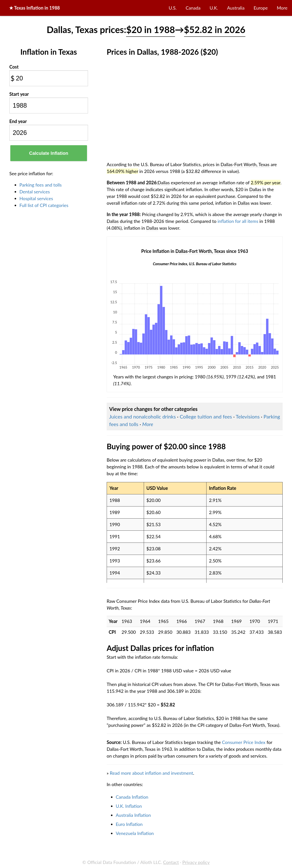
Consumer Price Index (244, 742)
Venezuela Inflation (135, 833)
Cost (14, 67)
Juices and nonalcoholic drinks (142, 416)
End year (18, 121)
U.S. (173, 8)
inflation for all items (238, 221)
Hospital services (36, 198)
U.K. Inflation (129, 806)
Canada (193, 8)
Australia (236, 8)
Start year (19, 94)
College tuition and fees (206, 416)
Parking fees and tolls (41, 185)
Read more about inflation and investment (151, 773)
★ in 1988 (34, 8)
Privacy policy (196, 862)
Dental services (35, 192)
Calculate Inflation (49, 153)
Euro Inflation (129, 824)
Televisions (248, 416)
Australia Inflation (133, 815)
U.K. (214, 8)
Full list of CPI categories (44, 205)
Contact (171, 862)
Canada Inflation (132, 797)
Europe (261, 8)
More (282, 8)
